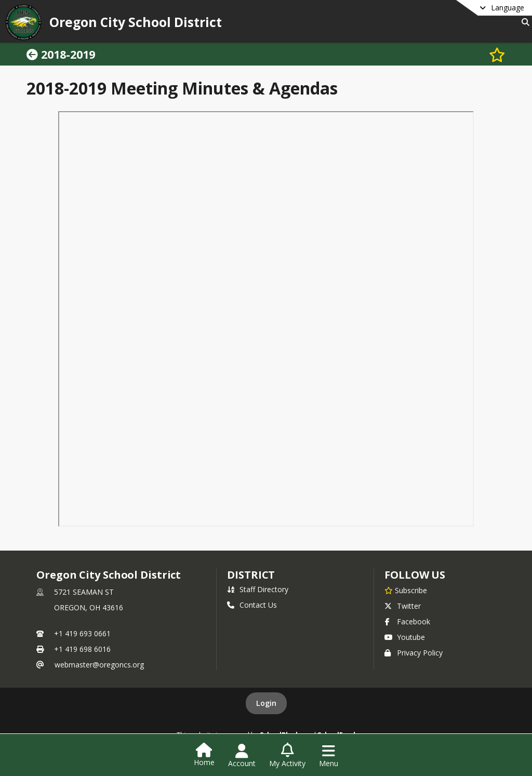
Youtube (405, 637)
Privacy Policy (414, 653)
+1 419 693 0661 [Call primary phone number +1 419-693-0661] (82, 633)
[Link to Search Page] (523, 22)
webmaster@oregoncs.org (99, 665)
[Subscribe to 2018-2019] (497, 54)
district (251, 575)
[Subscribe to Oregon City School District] (406, 590)
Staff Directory (258, 589)
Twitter (403, 606)
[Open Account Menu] (242, 756)
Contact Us (252, 605)
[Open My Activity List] (287, 756)
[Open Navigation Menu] (329, 756)
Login (266, 703)
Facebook (407, 621)
